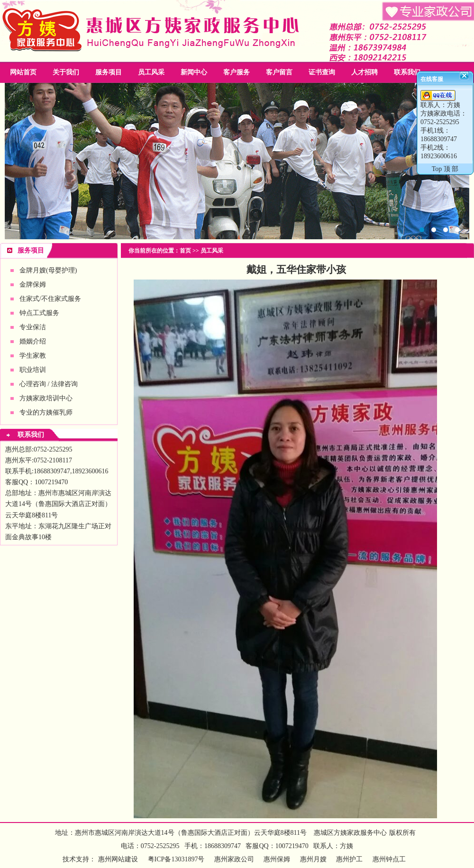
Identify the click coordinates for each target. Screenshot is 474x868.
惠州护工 (349, 859)
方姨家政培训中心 (46, 398)
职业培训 (33, 370)
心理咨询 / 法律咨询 (49, 384)
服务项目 (109, 72)
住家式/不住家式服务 (50, 299)
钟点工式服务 (39, 313)
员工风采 (151, 72)
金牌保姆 (33, 285)
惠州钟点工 (389, 859)
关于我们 (66, 72)
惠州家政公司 (237, 161)
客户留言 (279, 72)
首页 (185, 251)
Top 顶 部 (445, 169)
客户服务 (237, 72)
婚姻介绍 (33, 341)
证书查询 (322, 72)
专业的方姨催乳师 (46, 412)
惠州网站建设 (118, 859)
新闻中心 (194, 72)
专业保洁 (33, 327)
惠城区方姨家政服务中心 (350, 833)
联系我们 (407, 72)
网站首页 (23, 72)
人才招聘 (365, 72)
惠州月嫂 (313, 859)
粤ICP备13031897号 (175, 859)
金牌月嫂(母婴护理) (48, 270)
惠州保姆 (277, 859)
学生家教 (33, 356)
